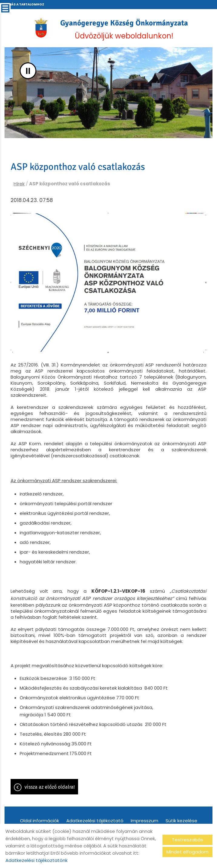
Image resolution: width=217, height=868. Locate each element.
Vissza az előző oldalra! (50, 787)
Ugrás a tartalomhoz (24, 4)
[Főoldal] (41, 28)
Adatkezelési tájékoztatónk (36, 860)
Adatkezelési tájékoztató (95, 821)
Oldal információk (39, 821)
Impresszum (145, 821)
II (28, 71)
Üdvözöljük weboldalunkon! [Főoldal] (124, 30)
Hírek (19, 184)
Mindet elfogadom (187, 852)
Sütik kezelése (181, 821)
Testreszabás (187, 840)
